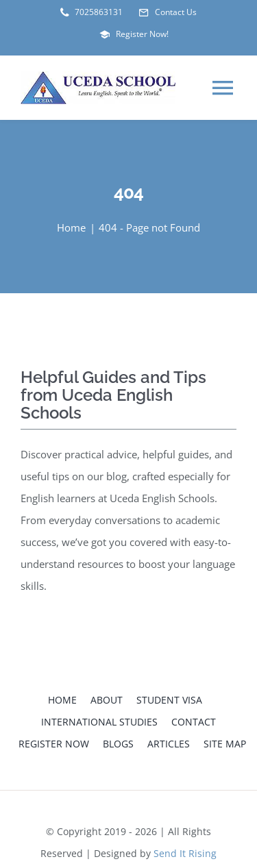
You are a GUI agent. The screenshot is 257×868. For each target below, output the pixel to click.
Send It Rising (185, 853)
